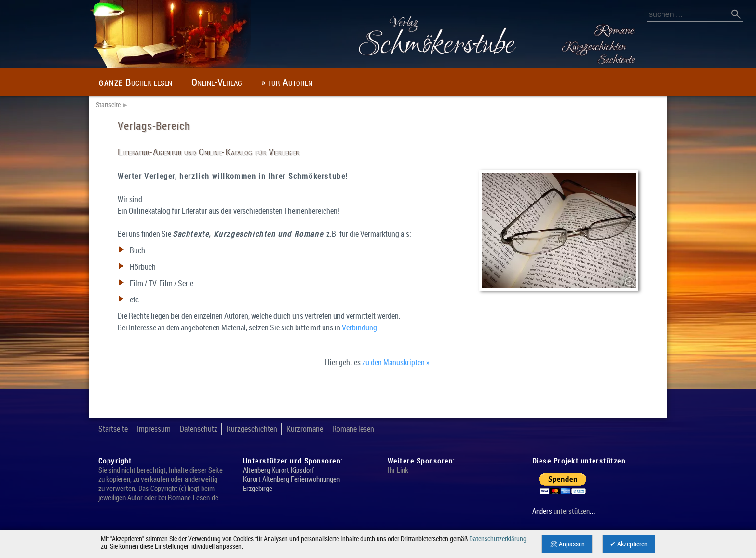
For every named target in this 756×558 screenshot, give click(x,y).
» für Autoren (287, 82)
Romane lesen (353, 429)
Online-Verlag (217, 82)
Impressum (154, 429)
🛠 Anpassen (567, 544)
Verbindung (359, 327)
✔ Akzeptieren (629, 544)
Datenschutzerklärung (498, 539)
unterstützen (572, 511)
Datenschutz (199, 429)
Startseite (108, 105)
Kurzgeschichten (252, 429)
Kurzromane (305, 429)
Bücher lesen (135, 82)
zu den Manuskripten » (396, 362)
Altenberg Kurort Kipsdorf (279, 470)
